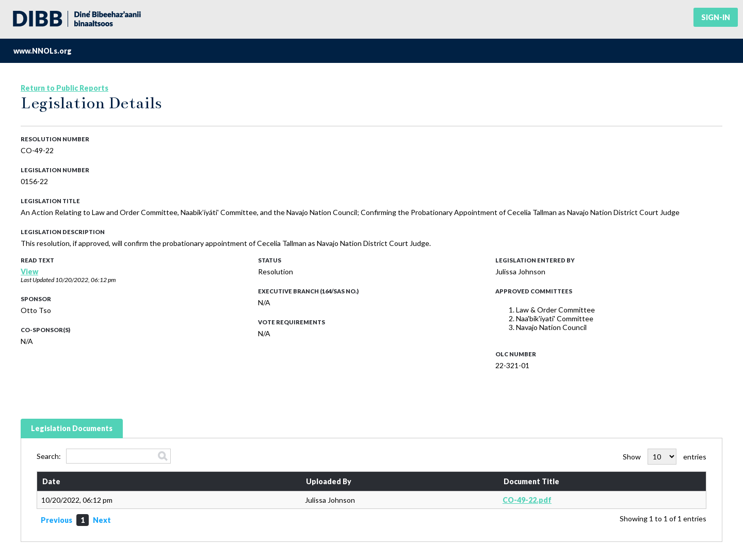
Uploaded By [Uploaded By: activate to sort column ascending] (329, 481)
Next (102, 520)
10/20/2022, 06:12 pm (85, 280)
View (29, 271)
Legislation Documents (72, 428)
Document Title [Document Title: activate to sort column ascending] (531, 481)
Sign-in (716, 17)
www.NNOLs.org (43, 51)
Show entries (665, 457)
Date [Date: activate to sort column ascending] (51, 481)
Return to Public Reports (64, 88)
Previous (56, 520)
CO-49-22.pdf (527, 500)
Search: (104, 456)
